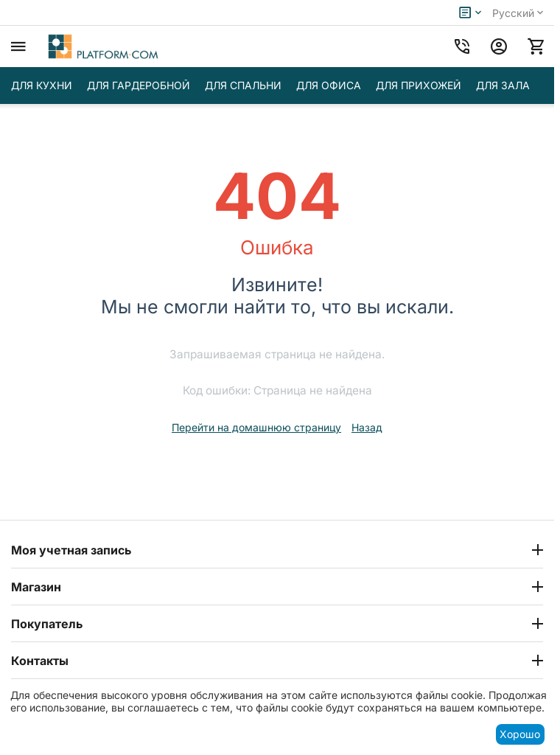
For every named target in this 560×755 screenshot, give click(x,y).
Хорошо (520, 734)
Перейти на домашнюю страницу (256, 427)
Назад (367, 427)
